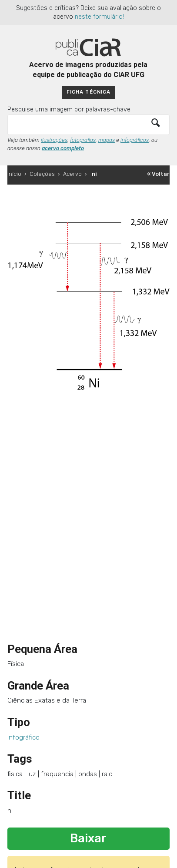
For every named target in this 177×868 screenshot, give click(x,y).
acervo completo (63, 148)
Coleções (42, 174)
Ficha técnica (88, 92)
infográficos (135, 140)
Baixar (88, 838)
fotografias (83, 140)
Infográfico (23, 737)
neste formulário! (99, 17)
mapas (107, 140)
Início (14, 174)
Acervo (72, 174)
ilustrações (54, 140)
